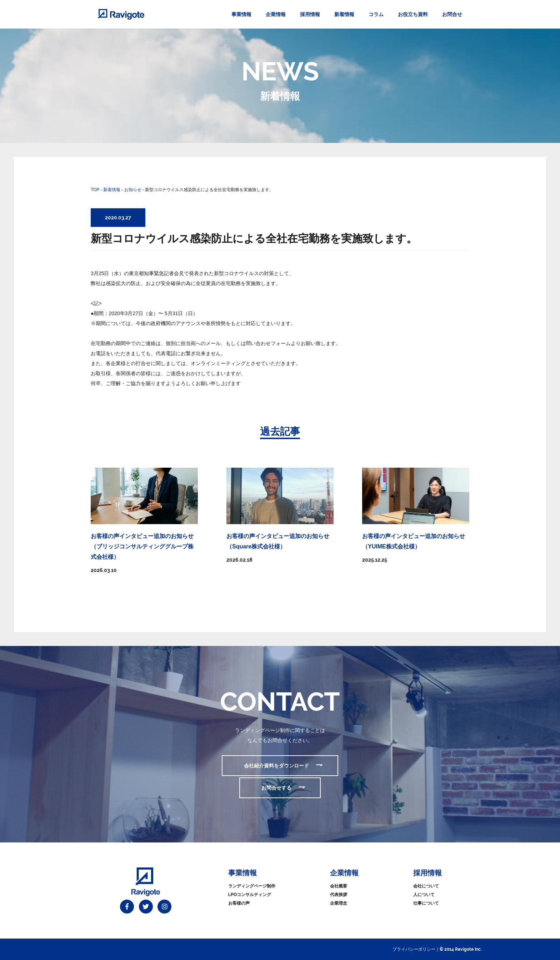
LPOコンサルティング (250, 895)
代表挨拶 (339, 895)
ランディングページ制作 (252, 886)
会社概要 (339, 886)
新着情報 (344, 14)
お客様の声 (239, 903)
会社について (426, 886)
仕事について (426, 903)
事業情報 (241, 14)
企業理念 (339, 903)
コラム (376, 14)
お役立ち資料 (413, 14)
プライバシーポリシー (414, 949)
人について (424, 895)
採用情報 (310, 14)
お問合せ (452, 14)
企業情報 (276, 14)
